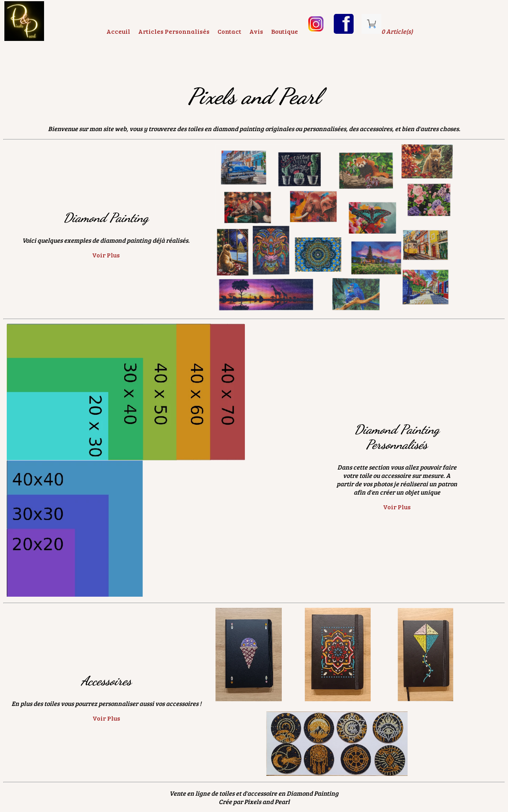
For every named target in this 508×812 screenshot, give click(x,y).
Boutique (285, 31)
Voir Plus (106, 255)
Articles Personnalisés (174, 31)
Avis (256, 31)
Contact (229, 31)
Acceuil (118, 31)
